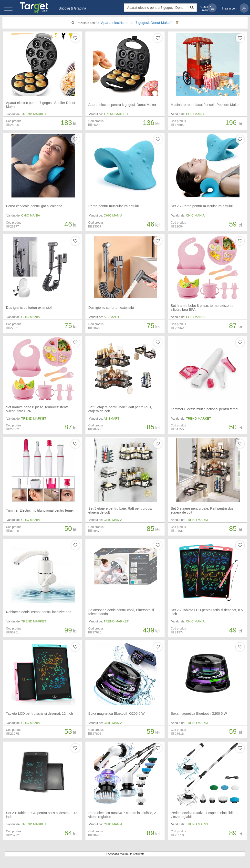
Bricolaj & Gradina (72, 8)
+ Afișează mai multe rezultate (125, 854)
